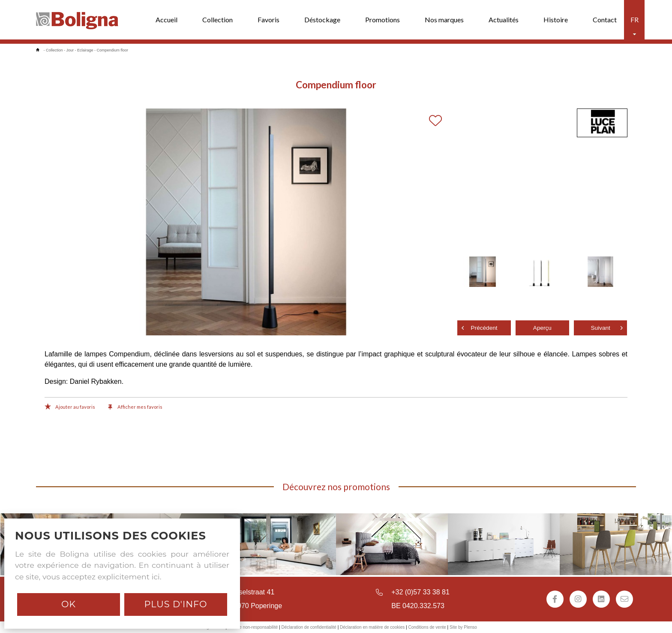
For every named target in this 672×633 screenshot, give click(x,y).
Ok (69, 604)
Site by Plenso (463, 627)
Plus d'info (175, 604)
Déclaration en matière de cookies (372, 627)
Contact (605, 20)
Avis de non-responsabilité (253, 627)
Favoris (268, 20)
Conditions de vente (427, 627)
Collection (217, 20)
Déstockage (322, 20)
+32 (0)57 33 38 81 (420, 592)
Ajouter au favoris (70, 407)
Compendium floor (113, 50)
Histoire (556, 20)
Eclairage (85, 50)
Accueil (166, 20)
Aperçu (542, 328)
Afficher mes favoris (135, 407)
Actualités (504, 20)
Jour (70, 50)
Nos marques (444, 20)
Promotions (382, 20)
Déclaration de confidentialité (309, 627)
